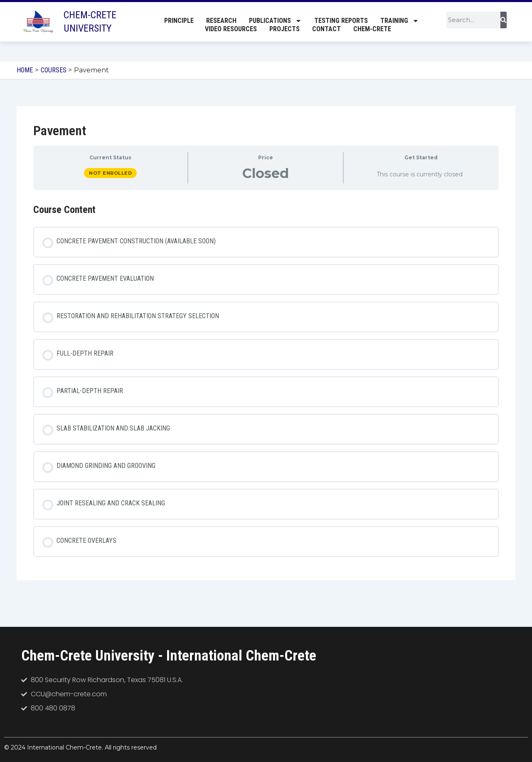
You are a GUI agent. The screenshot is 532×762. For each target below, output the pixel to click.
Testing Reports (341, 21)
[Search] (503, 20)
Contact (326, 29)
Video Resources (231, 29)
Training (400, 21)
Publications (275, 21)
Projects (284, 29)
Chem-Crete (372, 29)
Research (221, 21)
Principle (179, 21)
